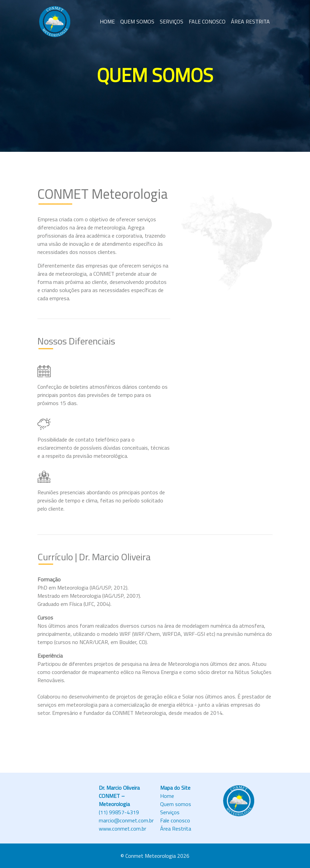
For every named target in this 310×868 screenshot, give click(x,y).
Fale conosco (175, 820)
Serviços (170, 812)
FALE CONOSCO (207, 21)
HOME (107, 21)
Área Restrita (176, 829)
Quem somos (176, 804)
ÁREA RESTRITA (250, 21)
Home (167, 796)
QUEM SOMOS (137, 21)
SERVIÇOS (172, 21)
